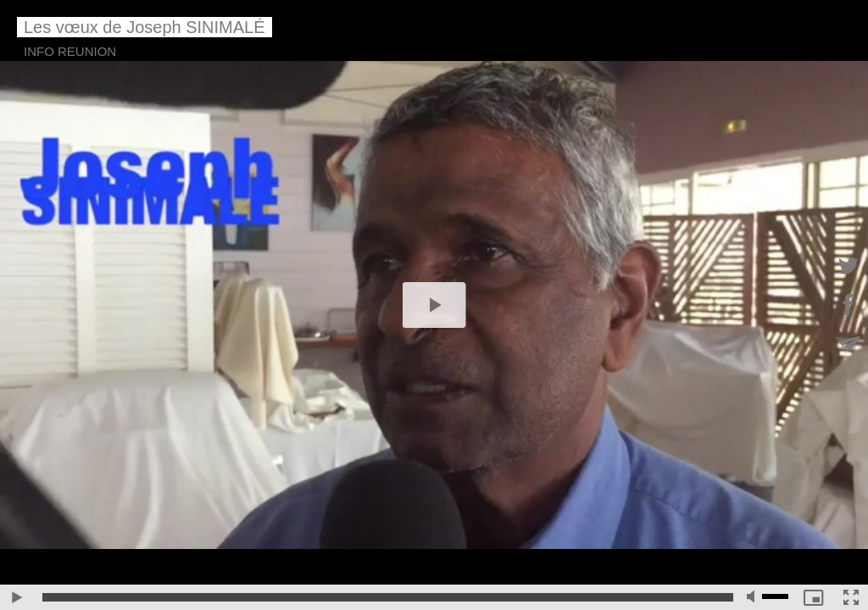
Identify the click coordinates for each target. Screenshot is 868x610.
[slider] (388, 597)
